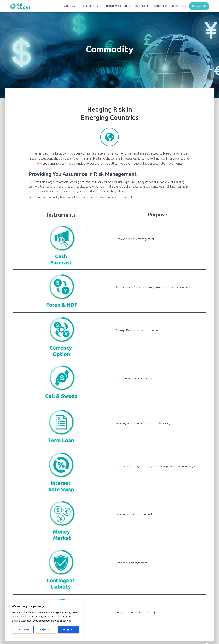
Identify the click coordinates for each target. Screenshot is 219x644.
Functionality (91, 6)
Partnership (142, 6)
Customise (23, 629)
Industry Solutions (118, 6)
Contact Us (161, 6)
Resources (179, 6)
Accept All (68, 629)
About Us (70, 6)
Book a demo (199, 6)
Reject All (46, 629)
